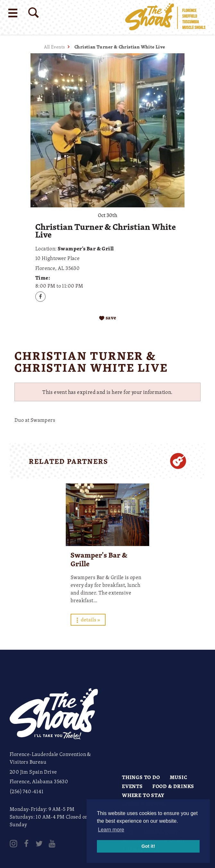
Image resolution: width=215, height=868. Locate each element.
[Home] (165, 17)
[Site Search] (34, 13)
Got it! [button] (148, 846)
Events (132, 786)
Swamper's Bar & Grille (99, 559)
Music (179, 777)
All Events (54, 47)
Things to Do (141, 777)
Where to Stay (143, 795)
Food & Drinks (173, 786)
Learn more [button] (111, 830)
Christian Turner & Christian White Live (120, 47)
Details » (88, 620)
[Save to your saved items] (108, 318)
